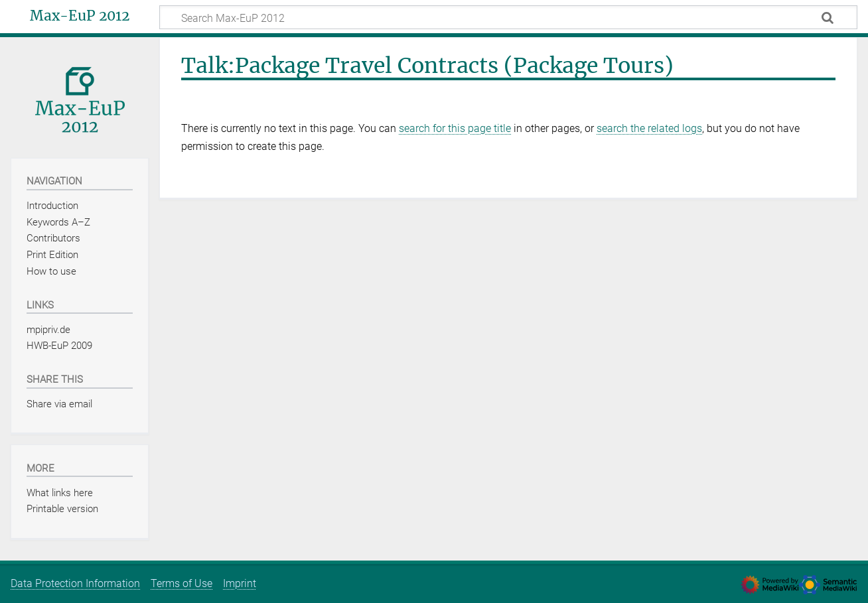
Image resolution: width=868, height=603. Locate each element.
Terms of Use (181, 583)
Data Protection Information (75, 583)
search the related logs (649, 128)
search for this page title (455, 128)
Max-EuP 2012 (80, 16)
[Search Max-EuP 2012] (508, 17)
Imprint (240, 583)
